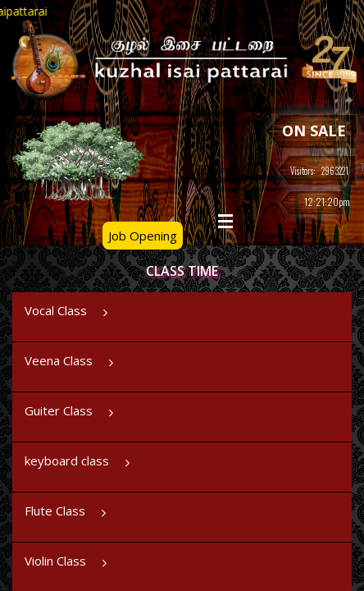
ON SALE (314, 131)
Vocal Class (68, 316)
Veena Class (71, 366)
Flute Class (67, 516)
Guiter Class (71, 416)
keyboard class (79, 466)
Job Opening (143, 236)
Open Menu (225, 221)
